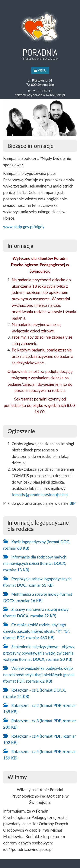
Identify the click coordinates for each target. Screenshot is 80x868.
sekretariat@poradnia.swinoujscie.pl (40, 95)
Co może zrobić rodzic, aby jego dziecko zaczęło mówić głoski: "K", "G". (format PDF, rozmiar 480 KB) (36, 631)
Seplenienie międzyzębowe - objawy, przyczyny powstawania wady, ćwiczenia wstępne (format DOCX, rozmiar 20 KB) (39, 653)
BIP (72, 503)
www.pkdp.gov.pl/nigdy (24, 227)
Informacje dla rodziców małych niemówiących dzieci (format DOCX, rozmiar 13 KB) (35, 563)
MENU (40, 70)
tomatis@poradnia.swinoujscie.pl (40, 495)
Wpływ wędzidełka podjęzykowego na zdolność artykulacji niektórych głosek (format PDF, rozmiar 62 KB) (39, 675)
